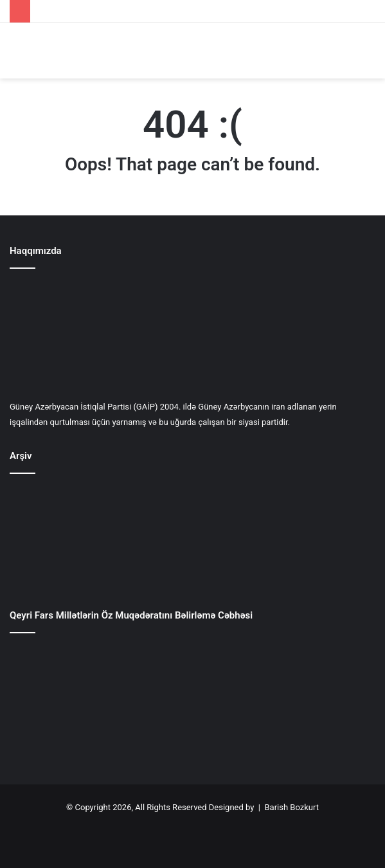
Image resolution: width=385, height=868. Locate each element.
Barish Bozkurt (291, 807)
